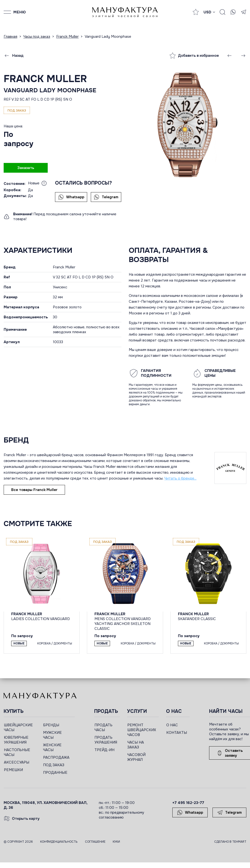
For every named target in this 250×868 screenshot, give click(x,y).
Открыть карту (22, 819)
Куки (116, 842)
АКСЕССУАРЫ (17, 762)
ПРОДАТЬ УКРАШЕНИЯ (106, 740)
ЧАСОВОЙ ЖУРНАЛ (136, 757)
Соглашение (95, 842)
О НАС (172, 725)
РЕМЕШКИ (13, 770)
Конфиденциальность (59, 842)
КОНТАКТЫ (177, 733)
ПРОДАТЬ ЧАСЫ (103, 727)
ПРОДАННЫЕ (55, 773)
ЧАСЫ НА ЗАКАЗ (136, 745)
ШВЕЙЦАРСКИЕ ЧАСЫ (18, 727)
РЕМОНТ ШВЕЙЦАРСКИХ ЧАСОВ (142, 730)
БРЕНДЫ (51, 725)
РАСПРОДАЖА (56, 757)
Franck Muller (45, 79)
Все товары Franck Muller (34, 490)
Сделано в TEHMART (230, 842)
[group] (187, 125)
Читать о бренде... (180, 478)
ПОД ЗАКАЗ (54, 765)
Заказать (26, 168)
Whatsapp (71, 197)
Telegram (106, 197)
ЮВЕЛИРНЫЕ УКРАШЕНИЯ (16, 740)
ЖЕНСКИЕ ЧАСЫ (52, 747)
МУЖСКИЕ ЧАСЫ (52, 735)
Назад (14, 56)
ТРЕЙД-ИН (104, 750)
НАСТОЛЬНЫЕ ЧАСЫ (17, 752)
